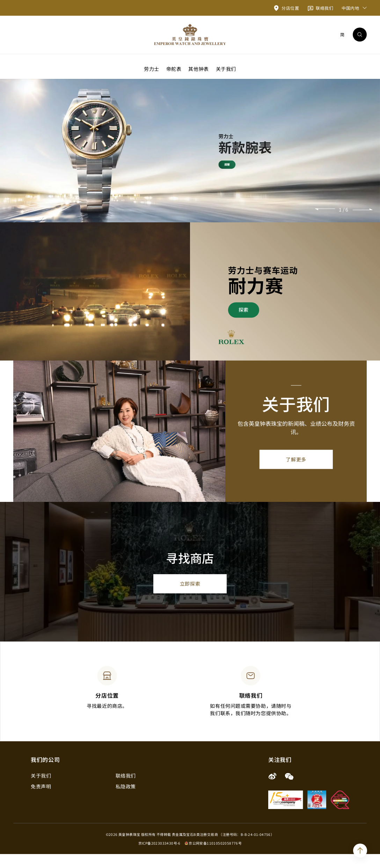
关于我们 (226, 68)
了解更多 (296, 473)
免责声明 (41, 800)
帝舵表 (174, 68)
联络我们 (126, 789)
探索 (244, 324)
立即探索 (190, 597)
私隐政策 (126, 800)
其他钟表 (198, 68)
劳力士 (152, 68)
